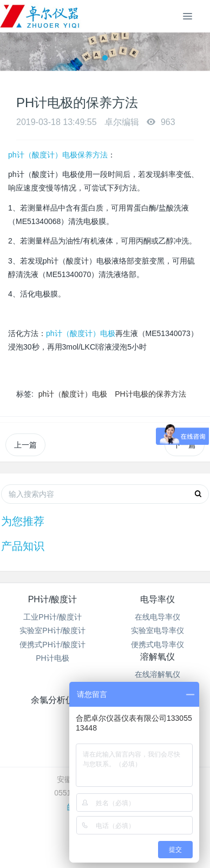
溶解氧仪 (157, 657)
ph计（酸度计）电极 (81, 333)
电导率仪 (157, 599)
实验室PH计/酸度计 (52, 630)
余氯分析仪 (52, 700)
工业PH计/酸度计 (52, 617)
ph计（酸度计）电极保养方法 (58, 155)
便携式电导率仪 (157, 645)
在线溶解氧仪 (157, 674)
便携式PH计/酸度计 (52, 645)
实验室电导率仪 (157, 630)
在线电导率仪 (157, 617)
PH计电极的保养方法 (150, 394)
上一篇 (25, 445)
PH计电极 (52, 658)
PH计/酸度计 (53, 599)
